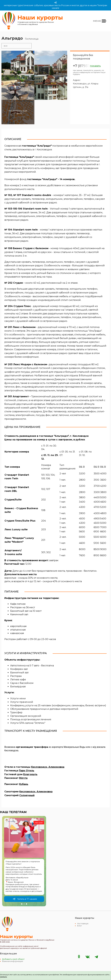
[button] (22, 904)
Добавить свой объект (13, 959)
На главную (83, 924)
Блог (80, 926)
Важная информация (13, 961)
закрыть (4, 977)
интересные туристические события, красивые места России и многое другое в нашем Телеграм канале (55, 5)
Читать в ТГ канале (25, 899)
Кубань (24, 784)
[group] (24, 861)
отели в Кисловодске (17, 46)
